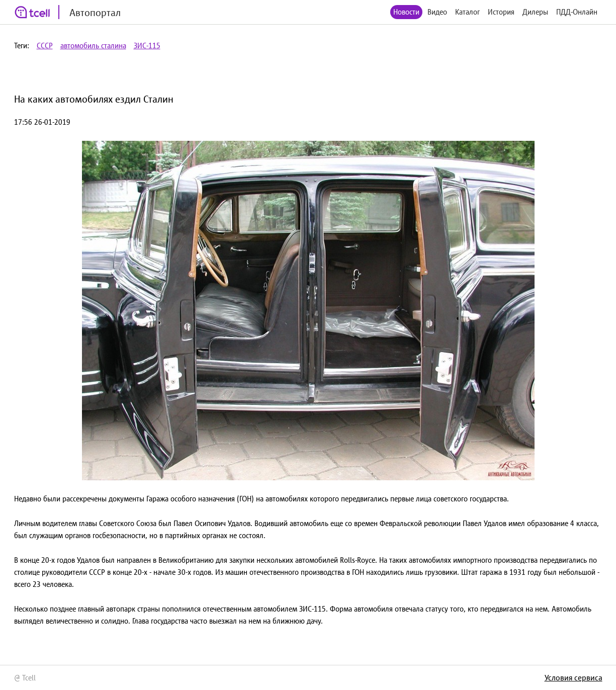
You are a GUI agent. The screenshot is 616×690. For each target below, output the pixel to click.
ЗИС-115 (147, 46)
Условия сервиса (574, 677)
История (501, 12)
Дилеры (535, 12)
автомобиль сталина (93, 46)
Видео (437, 12)
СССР (45, 46)
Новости (406, 12)
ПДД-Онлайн (577, 12)
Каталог (467, 12)
